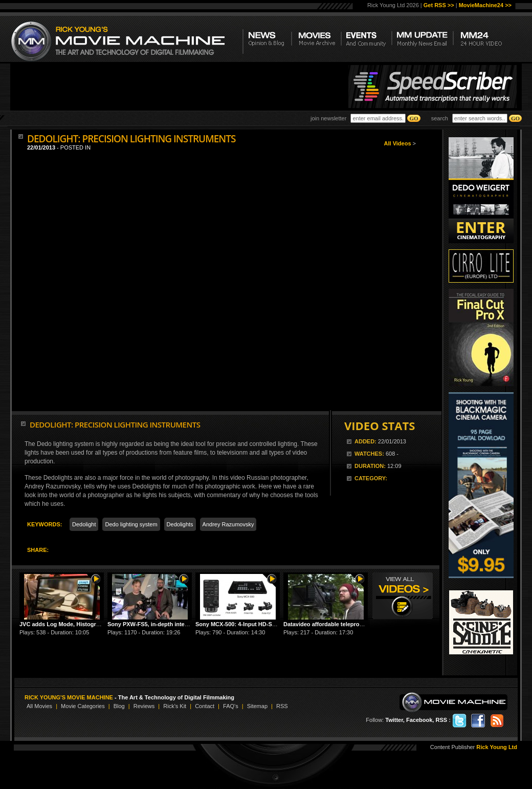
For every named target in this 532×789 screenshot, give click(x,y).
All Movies (39, 706)
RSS (282, 706)
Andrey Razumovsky (228, 524)
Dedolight (84, 524)
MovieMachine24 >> (485, 5)
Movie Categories (83, 706)
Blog (119, 706)
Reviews (144, 706)
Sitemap (257, 706)
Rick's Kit (175, 706)
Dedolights (180, 524)
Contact (205, 706)
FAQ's (231, 706)
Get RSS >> (439, 5)
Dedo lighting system (131, 524)
